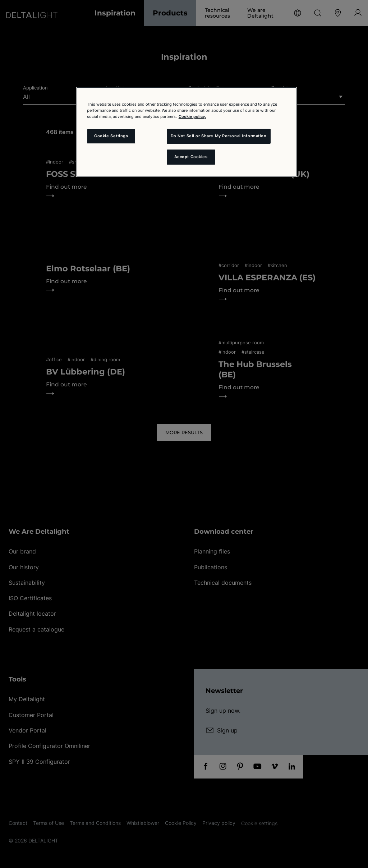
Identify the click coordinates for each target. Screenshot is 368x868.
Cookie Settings (111, 136)
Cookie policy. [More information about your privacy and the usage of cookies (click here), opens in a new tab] (192, 116)
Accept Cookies (191, 157)
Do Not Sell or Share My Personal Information (219, 136)
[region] (187, 132)
